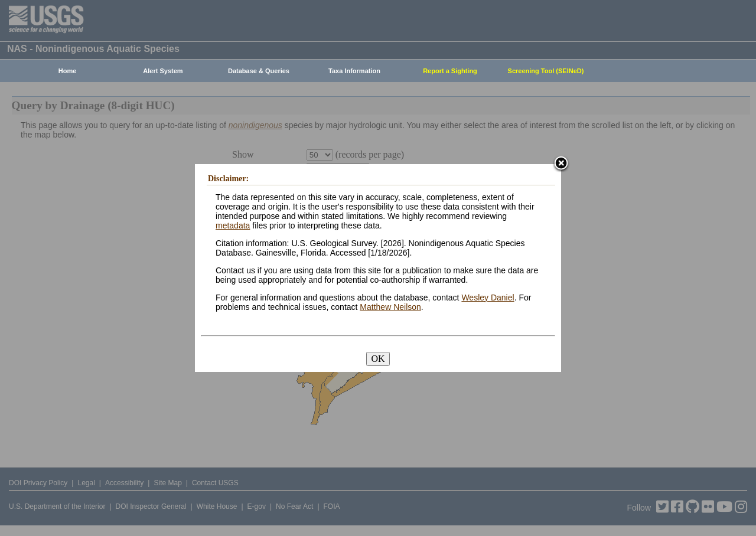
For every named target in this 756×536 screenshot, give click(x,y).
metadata (233, 225)
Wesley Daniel (488, 298)
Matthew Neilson (390, 307)
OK (378, 359)
